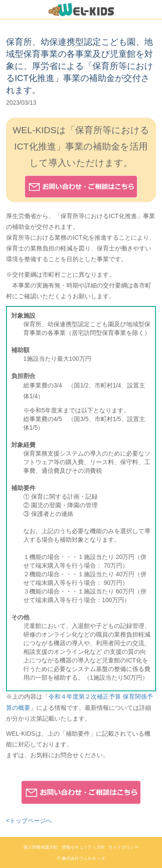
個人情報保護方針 (41, 847)
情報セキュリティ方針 (83, 847)
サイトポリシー (124, 847)
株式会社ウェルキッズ (83, 858)
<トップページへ (29, 821)
